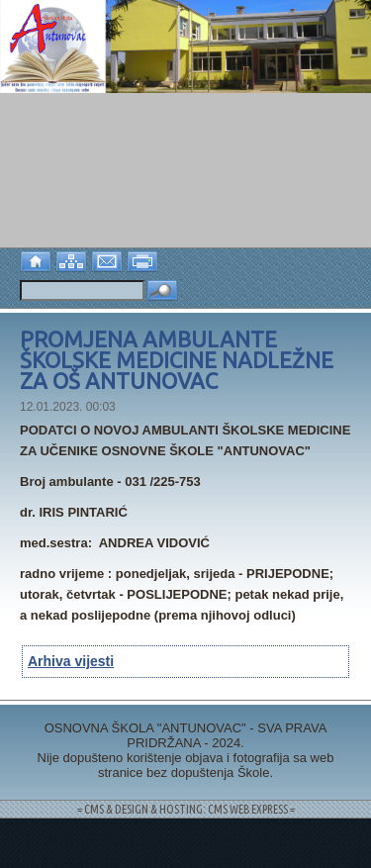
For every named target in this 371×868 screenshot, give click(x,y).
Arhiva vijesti (71, 661)
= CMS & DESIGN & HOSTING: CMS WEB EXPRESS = (186, 809)
